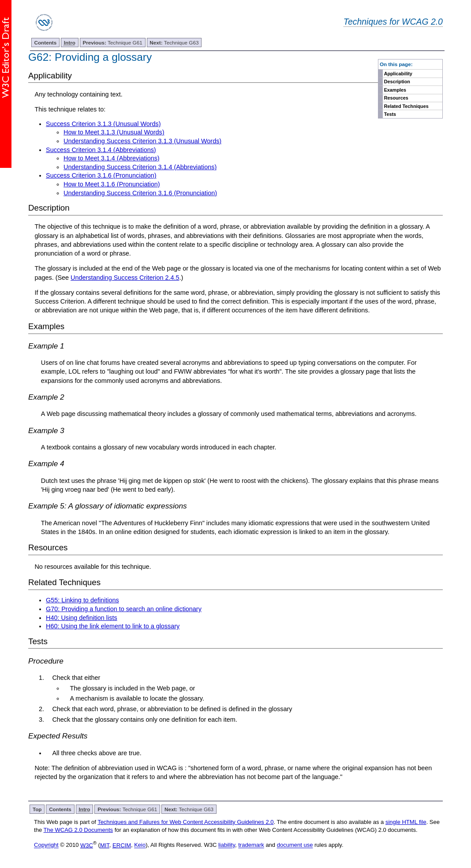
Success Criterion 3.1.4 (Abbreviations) (101, 150)
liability (227, 845)
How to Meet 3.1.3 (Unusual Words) (114, 132)
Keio (140, 845)
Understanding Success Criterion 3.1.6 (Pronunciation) (140, 193)
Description (397, 82)
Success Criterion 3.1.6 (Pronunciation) (101, 175)
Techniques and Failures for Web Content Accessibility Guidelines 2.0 (185, 822)
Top (37, 809)
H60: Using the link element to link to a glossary (113, 626)
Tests (390, 114)
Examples (395, 90)
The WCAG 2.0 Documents (78, 830)
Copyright (46, 845)
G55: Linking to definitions (82, 600)
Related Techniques (406, 106)
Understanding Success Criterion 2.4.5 (125, 278)
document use (295, 845)
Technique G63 (174, 43)
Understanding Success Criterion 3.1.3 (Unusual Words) (142, 141)
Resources (396, 98)
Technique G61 (113, 43)
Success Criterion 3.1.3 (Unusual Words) (103, 124)
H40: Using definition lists (82, 618)
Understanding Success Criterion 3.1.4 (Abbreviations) (140, 167)
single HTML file (406, 822)
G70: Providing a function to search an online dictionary (124, 609)
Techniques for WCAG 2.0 (393, 22)
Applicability (398, 74)
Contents (46, 43)
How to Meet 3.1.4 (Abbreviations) (112, 158)
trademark (251, 845)
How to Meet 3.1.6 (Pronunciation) (112, 184)
